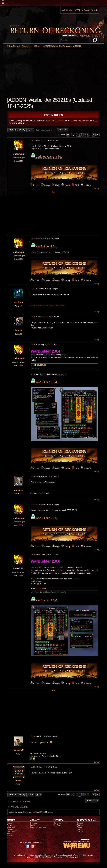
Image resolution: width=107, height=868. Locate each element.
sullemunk (19, 154)
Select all (41, 365)
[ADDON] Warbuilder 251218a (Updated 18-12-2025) (62, 46)
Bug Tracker (12, 831)
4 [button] (85, 135)
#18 (34, 555)
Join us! (10, 835)
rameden (18, 490)
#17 (34, 504)
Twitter (79, 827)
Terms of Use (57, 121)
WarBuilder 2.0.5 (46, 518)
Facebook (81, 825)
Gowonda (57, 823)
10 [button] (93, 135)
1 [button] (77, 135)
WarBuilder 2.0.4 (46, 382)
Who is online (19, 807)
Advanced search (69, 35)
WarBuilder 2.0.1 (46, 246)
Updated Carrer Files (49, 157)
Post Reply (16, 130)
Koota (19, 780)
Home (9, 823)
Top (98, 188)
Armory (10, 829)
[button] (68, 135)
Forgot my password (38, 827)
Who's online (12, 827)
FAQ (79, 10)
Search (95, 41)
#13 (34, 289)
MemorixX (19, 750)
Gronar (18, 330)
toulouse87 (37, 812)
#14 (34, 317)
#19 (34, 736)
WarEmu (57, 825)
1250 (21, 161)
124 (21, 494)
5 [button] (88, 135)
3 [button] (83, 135)
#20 (34, 767)
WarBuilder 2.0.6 (46, 600)
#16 (34, 476)
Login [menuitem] (96, 10)
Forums (10, 825)
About (9, 833)
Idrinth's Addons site (81, 121)
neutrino (19, 302)
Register (34, 823)
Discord (80, 831)
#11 (34, 140)
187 (21, 306)
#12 (34, 238)
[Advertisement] (53, 71)
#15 (34, 345)
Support (80, 823)
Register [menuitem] (87, 10)
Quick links (68, 10)
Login (32, 825)
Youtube (80, 829)
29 (21, 334)
